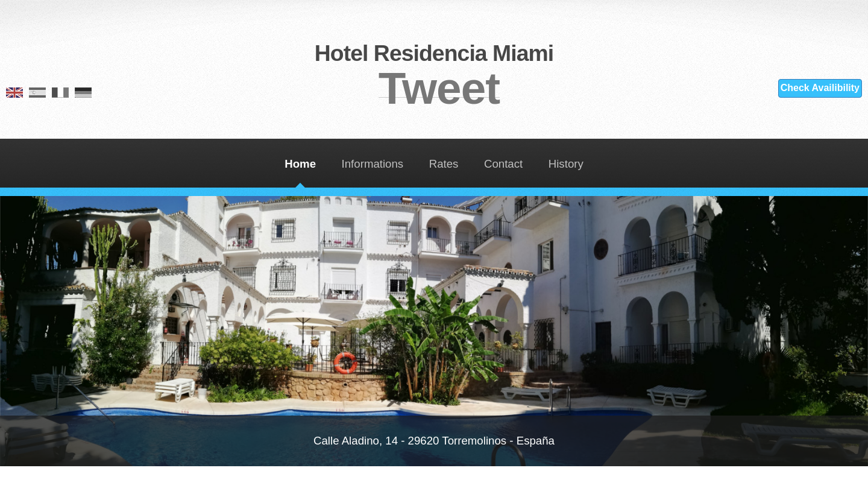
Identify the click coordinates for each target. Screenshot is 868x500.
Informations (373, 164)
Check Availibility (820, 88)
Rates (444, 164)
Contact (503, 164)
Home (300, 164)
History (566, 164)
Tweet (439, 88)
